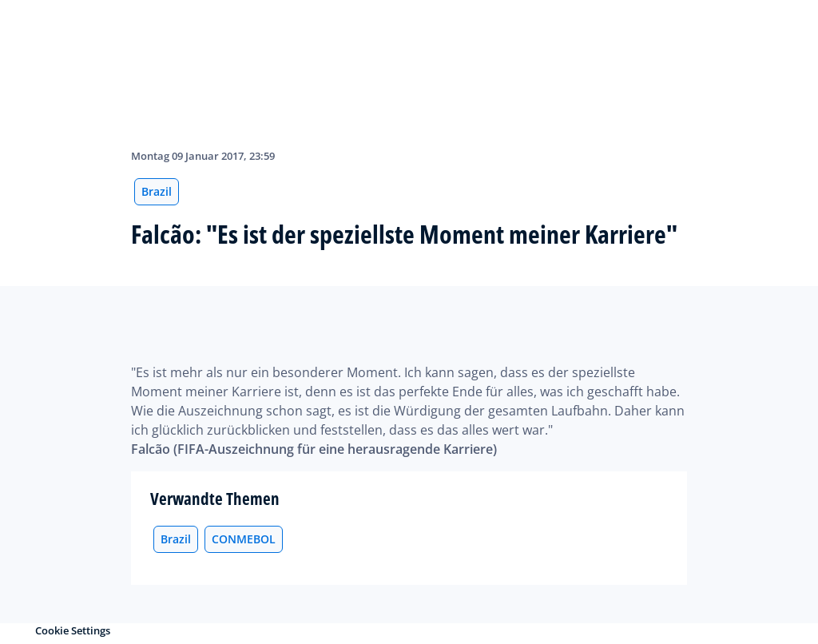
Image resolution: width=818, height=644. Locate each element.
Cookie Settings (73, 630)
